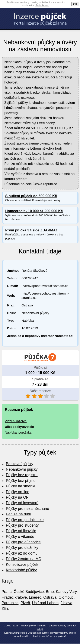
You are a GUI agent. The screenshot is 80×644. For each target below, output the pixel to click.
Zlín (5, 609)
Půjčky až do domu (22, 553)
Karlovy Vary (66, 592)
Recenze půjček (19, 410)
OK (75, 4)
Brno (50, 592)
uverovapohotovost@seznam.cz (45, 286)
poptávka (25, 432)
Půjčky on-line (18, 492)
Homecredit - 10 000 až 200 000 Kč (34, 211)
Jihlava (66, 603)
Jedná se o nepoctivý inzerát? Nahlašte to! (40, 336)
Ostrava (50, 597)
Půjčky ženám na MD (24, 559)
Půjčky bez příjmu (21, 481)
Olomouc (66, 597)
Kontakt (42, 626)
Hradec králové (14, 597)
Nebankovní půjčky (22, 469)
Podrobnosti (42, 6)
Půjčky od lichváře (21, 531)
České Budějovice (29, 592)
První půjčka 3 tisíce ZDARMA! (31, 230)
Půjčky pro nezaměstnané (28, 509)
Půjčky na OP (17, 497)
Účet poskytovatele (19, 427)
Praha (7, 592)
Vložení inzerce (16, 421)
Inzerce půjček (28, 626)
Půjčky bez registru (22, 475)
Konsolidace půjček (22, 565)
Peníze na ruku (19, 514)
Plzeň (25, 603)
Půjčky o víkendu (20, 537)
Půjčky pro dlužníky (22, 548)
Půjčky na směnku (21, 486)
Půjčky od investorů (22, 503)
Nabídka (11, 432)
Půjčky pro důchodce (23, 542)
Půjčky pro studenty (22, 525)
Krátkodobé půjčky (21, 570)
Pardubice (10, 603)
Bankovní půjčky (20, 464)
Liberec (35, 597)
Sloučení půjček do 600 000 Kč (31, 196)
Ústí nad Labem (45, 603)
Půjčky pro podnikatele (25, 520)
